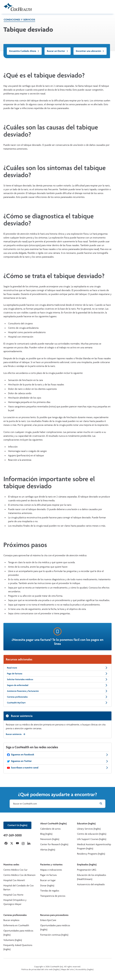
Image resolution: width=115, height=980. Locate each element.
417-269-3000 (13, 835)
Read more (57, 668)
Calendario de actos (50, 829)
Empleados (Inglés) (87, 865)
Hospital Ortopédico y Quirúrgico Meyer (15, 902)
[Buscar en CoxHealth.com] (57, 804)
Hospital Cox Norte (13, 895)
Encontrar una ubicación (90, 51)
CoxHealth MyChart (57, 703)
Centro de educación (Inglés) (92, 834)
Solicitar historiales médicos (57, 679)
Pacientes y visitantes (51, 865)
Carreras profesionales (57, 697)
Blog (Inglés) (46, 834)
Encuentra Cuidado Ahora (24, 51)
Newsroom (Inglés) (50, 839)
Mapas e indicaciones (51, 870)
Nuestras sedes (11, 865)
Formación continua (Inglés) (54, 935)
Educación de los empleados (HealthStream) (92, 877)
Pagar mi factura (48, 875)
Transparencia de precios (53, 896)
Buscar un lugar (48, 880)
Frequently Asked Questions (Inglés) (18, 947)
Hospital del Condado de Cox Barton (19, 888)
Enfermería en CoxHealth (16, 925)
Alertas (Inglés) (48, 850)
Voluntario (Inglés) (13, 940)
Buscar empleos (11, 920)
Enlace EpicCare (48, 920)
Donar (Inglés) (47, 886)
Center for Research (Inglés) (54, 844)
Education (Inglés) (86, 824)
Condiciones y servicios (19, 20)
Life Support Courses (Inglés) (92, 839)
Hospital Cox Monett (14, 880)
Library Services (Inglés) (89, 829)
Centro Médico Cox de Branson (19, 875)
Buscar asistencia (16, 734)
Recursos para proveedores (54, 915)
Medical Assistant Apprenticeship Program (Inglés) (94, 846)
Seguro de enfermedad (57, 685)
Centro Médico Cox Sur (15, 870)
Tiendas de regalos (50, 891)
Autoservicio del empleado (91, 884)
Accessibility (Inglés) (84, 969)
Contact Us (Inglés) (17, 825)
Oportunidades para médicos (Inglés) (18, 933)
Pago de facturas (57, 674)
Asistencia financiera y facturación (57, 691)
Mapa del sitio (68, 969)
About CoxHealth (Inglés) (53, 824)
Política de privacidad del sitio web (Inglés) (41, 969)
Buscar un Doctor (58, 51)
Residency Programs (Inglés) (91, 854)
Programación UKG (87, 870)
